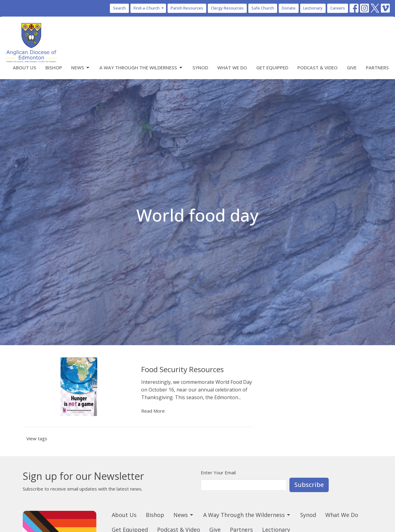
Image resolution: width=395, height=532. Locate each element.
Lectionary (313, 8)
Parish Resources (187, 8)
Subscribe (309, 485)
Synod (200, 67)
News (81, 68)
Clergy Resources (227, 8)
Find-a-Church (149, 8)
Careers (338, 8)
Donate (289, 8)
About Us (25, 67)
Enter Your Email (218, 472)
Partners (377, 67)
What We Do (232, 67)
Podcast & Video (318, 67)
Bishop (54, 67)
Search (119, 8)
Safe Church (263, 8)
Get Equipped (272, 67)
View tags (37, 438)
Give (352, 67)
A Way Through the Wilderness (141, 68)
